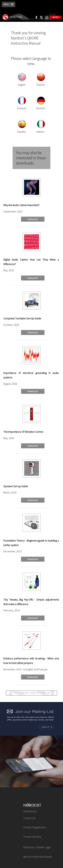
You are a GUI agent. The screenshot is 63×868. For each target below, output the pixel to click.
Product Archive (32, 837)
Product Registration (35, 827)
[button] (8, 4)
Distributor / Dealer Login (37, 847)
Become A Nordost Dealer (38, 857)
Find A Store (30, 811)
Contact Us (29, 818)
